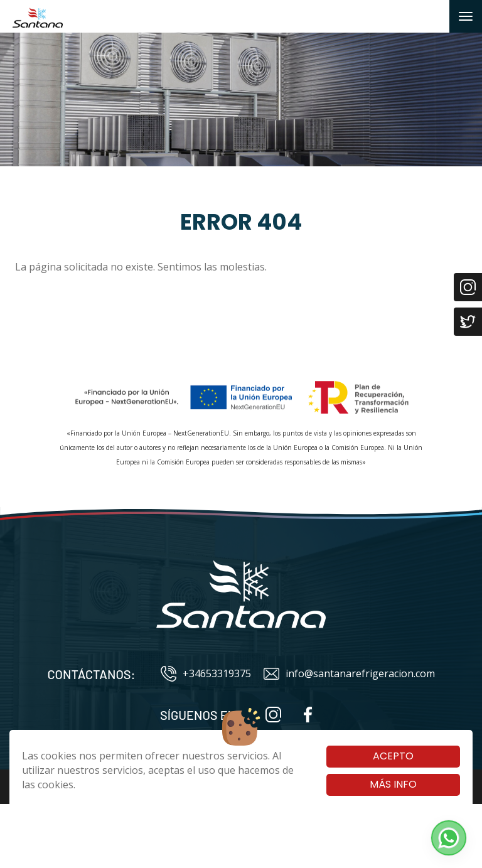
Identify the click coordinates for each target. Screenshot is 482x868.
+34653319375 (206, 674)
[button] (449, 838)
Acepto (393, 756)
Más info (393, 784)
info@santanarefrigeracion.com (349, 674)
